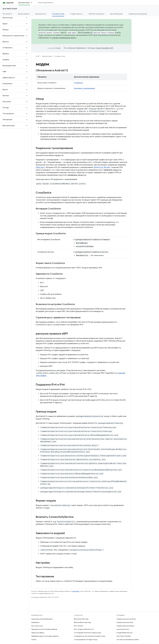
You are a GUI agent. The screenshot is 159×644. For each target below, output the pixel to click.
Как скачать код (37, 626)
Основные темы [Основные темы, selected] (58, 14)
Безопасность (41, 14)
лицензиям (76, 591)
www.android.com (123, 629)
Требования (35, 622)
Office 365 (40, 167)
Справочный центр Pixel (125, 622)
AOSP (38, 56)
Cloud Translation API (105, 48)
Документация (10, 9)
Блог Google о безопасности (84, 629)
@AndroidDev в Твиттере (82, 622)
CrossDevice (78, 83)
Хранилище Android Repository (42, 619)
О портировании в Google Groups (86, 640)
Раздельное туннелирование (85, 88)
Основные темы (60, 56)
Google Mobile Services (124, 633)
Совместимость (76, 14)
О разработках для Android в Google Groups (90, 636)
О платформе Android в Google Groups (88, 633)
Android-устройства (96, 14)
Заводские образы (38, 633)
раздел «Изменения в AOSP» (64, 38)
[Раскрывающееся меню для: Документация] (33, 3)
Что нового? (7, 14)
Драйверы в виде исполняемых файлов (45, 636)
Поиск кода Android (46, 3)
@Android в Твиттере (81, 619)
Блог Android (78, 626)
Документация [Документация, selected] (24, 3)
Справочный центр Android (126, 619)
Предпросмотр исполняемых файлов (44, 629)
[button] (13, 18)
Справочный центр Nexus (125, 626)
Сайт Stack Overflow (124, 636)
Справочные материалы (138, 14)
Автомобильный (116, 14)
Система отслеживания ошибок (128, 640)
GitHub (34, 640)
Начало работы (24, 14)
